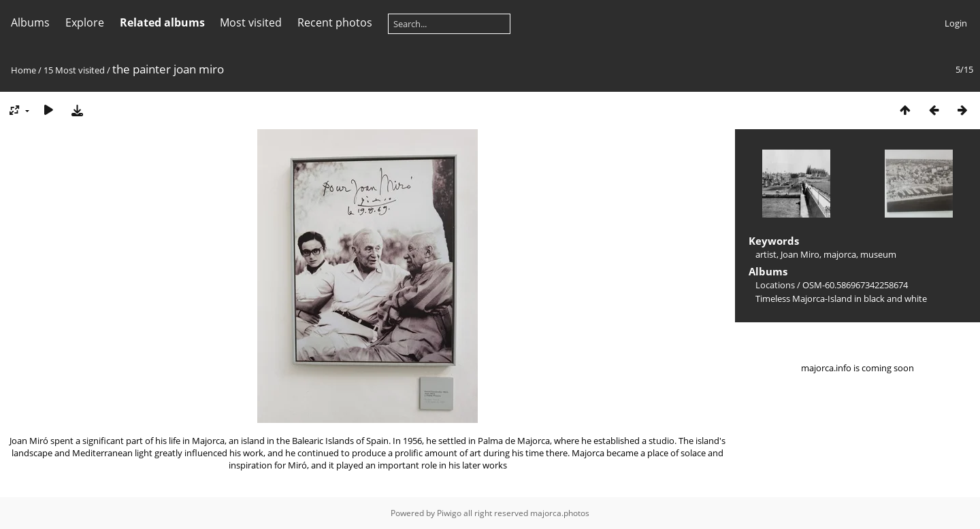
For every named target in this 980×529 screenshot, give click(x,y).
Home (23, 70)
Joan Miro (800, 254)
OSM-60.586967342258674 (855, 285)
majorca (840, 254)
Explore (85, 22)
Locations (775, 285)
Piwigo (449, 513)
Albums (30, 22)
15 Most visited (74, 70)
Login (956, 23)
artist (766, 254)
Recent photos (335, 22)
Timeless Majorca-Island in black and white (841, 298)
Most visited (251, 22)
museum (878, 254)
